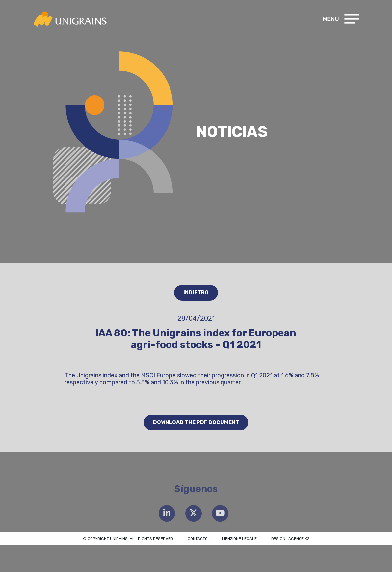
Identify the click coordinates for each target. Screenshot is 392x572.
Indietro (196, 293)
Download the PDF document (196, 422)
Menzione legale (239, 539)
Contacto (198, 539)
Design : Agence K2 (290, 539)
